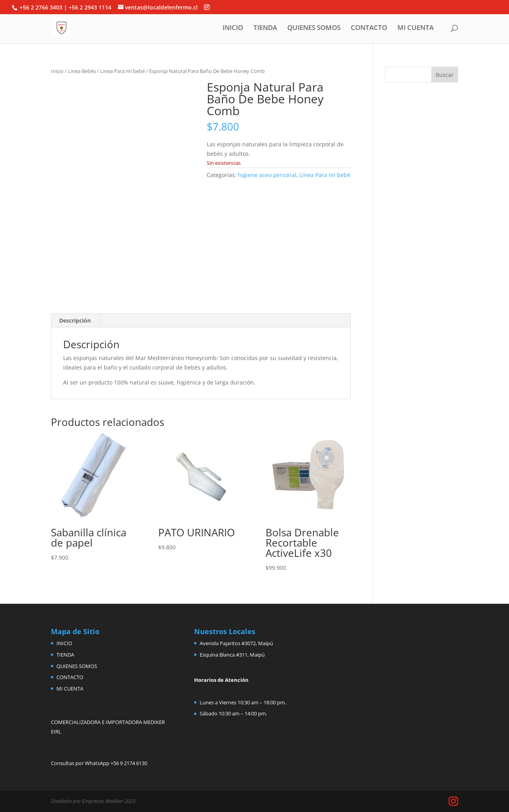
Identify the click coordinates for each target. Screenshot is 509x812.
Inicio (57, 71)
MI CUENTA (415, 28)
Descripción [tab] (75, 320)
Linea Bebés (82, 71)
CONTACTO (369, 28)
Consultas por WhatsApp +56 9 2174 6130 (99, 763)
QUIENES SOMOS (314, 28)
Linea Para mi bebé (123, 71)
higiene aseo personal (267, 175)
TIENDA (265, 28)
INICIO (233, 28)
